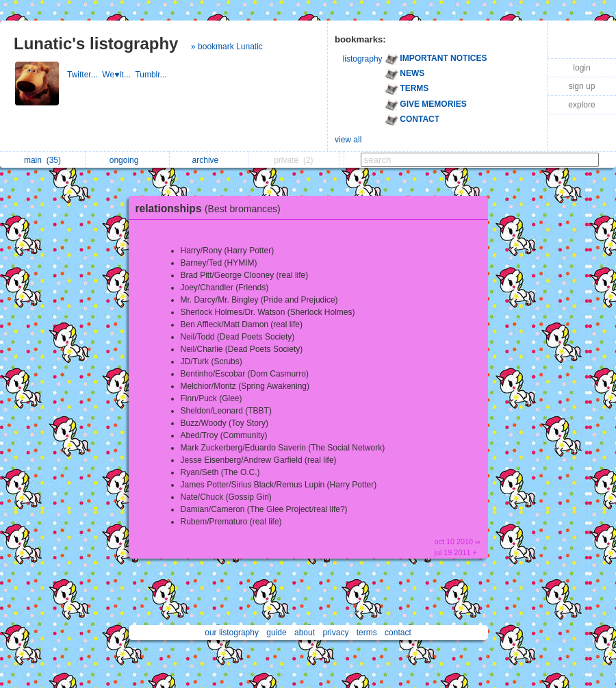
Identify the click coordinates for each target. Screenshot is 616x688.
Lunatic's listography (96, 43)
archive (209, 160)
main (42, 160)
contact (398, 633)
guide (276, 633)
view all (348, 140)
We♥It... (118, 75)
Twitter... (85, 75)
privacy (335, 633)
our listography (232, 633)
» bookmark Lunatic (227, 47)
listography (363, 59)
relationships (211, 208)
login (581, 68)
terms (367, 633)
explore (581, 105)
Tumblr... (152, 75)
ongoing (128, 160)
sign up (582, 86)
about (305, 633)
